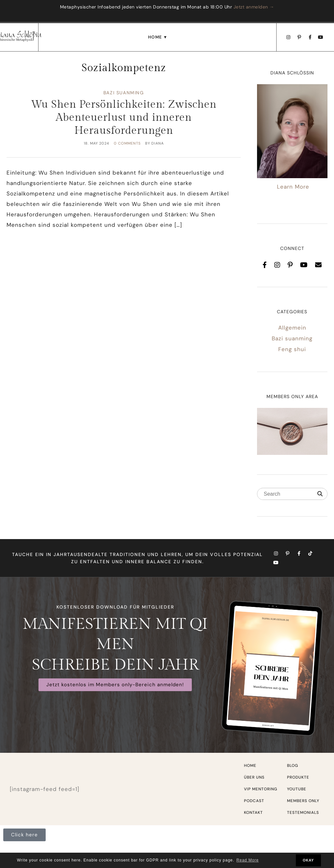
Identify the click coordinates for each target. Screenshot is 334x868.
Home (155, 37)
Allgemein (292, 328)
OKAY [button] (308, 860)
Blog (293, 766)
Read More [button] (248, 860)
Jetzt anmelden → (254, 7)
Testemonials (303, 813)
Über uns (254, 777)
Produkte (298, 777)
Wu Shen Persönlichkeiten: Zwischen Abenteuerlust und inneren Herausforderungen (124, 117)
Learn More (293, 187)
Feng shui (292, 349)
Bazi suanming (124, 93)
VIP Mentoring (261, 789)
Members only (303, 801)
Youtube (297, 789)
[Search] (320, 494)
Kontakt (253, 813)
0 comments (127, 143)
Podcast (254, 801)
